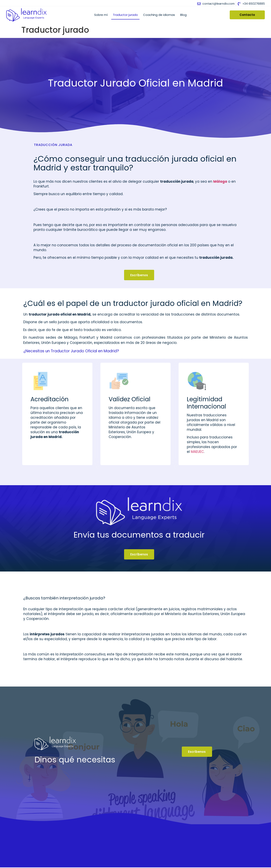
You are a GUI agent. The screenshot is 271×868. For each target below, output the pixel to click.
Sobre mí (101, 15)
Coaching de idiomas (159, 15)
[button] (133, 350)
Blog (183, 15)
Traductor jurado (125, 15)
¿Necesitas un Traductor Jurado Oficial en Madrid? (71, 351)
